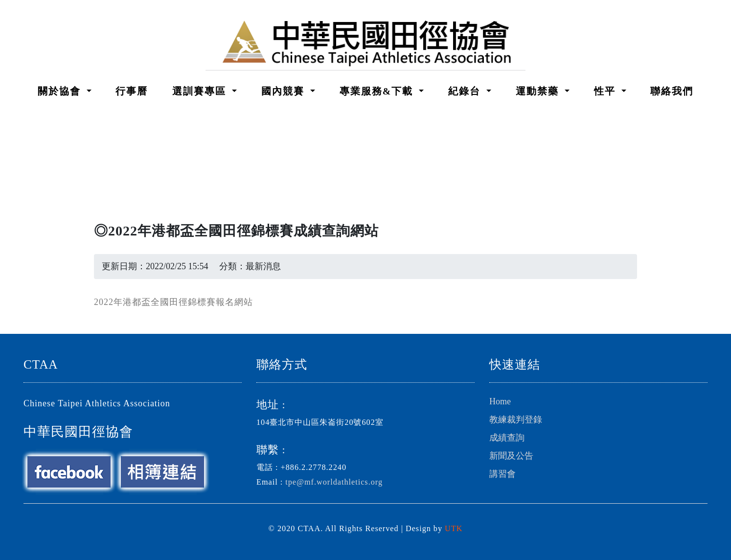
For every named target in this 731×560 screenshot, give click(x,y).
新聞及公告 (511, 456)
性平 (606, 91)
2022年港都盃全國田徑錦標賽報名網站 (173, 302)
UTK (454, 529)
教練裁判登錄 (516, 420)
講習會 (503, 474)
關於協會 (61, 91)
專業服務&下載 (378, 91)
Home (500, 401)
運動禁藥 (539, 91)
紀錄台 (466, 91)
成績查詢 (507, 438)
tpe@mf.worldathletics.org (334, 482)
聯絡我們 (672, 91)
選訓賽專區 (201, 91)
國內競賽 (285, 91)
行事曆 (132, 91)
